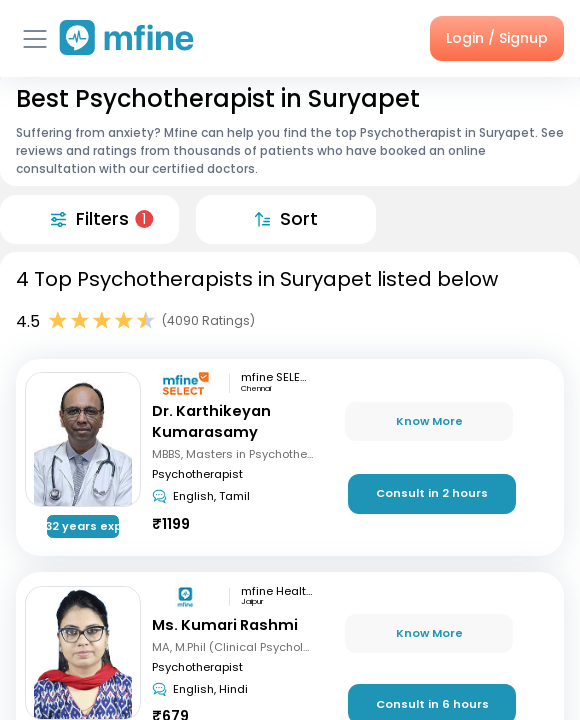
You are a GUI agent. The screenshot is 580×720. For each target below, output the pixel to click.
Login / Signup (497, 38)
